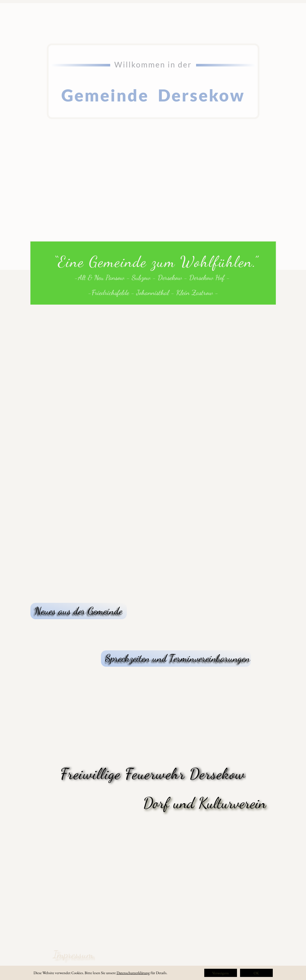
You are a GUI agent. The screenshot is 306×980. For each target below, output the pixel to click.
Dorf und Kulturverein (205, 803)
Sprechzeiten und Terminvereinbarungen (178, 658)
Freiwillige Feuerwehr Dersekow (153, 774)
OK (256, 973)
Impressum (73, 954)
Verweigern (220, 973)
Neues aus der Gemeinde (79, 611)
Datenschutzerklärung (133, 973)
